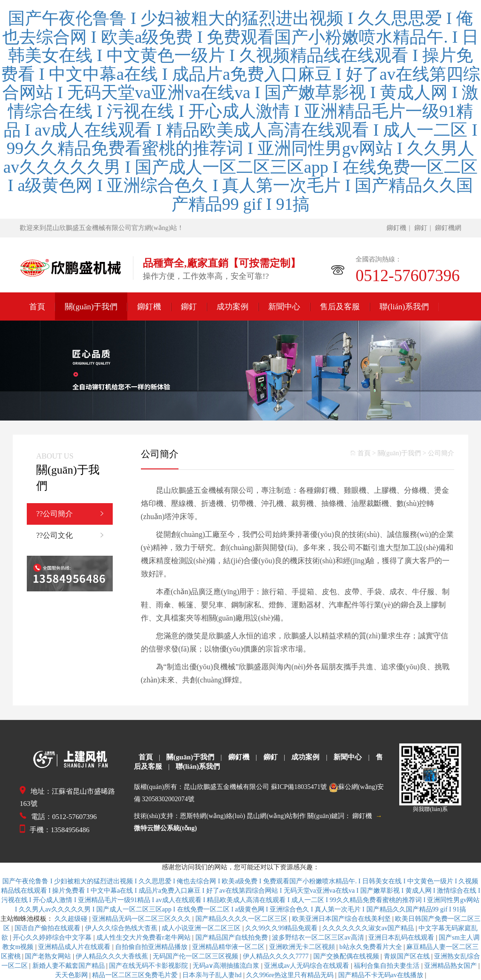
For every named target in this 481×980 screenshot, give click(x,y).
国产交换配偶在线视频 (347, 956)
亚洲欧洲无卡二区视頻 (303, 947)
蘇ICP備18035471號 (299, 787)
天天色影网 (72, 975)
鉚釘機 (396, 228)
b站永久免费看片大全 (372, 947)
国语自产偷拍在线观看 (48, 928)
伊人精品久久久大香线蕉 (113, 956)
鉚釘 (421, 228)
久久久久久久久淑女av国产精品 (369, 928)
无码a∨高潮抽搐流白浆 (227, 966)
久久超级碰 (72, 919)
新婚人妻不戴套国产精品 (70, 966)
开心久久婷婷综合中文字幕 (53, 938)
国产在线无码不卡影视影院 (149, 966)
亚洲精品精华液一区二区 (229, 947)
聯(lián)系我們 (404, 307)
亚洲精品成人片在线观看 (75, 947)
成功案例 (233, 307)
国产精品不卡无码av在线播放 (382, 975)
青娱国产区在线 (408, 956)
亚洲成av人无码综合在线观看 (307, 966)
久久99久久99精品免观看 (282, 928)
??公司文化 (74, 536)
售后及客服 (340, 307)
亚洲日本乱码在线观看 (402, 938)
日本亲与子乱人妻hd (213, 975)
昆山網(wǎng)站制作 (276, 816)
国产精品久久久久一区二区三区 (242, 919)
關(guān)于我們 (91, 307)
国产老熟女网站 (49, 956)
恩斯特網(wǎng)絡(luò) (213, 816)
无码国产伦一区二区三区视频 (196, 956)
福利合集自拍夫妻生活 (388, 966)
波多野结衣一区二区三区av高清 (319, 938)
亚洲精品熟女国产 (451, 966)
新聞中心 (284, 307)
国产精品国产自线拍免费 (233, 938)
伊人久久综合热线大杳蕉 (122, 928)
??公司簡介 (74, 514)
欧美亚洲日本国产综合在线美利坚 (342, 919)
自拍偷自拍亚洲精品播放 (152, 947)
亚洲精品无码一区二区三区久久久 (142, 919)
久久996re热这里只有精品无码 (291, 975)
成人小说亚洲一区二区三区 (202, 928)
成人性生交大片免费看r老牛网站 (144, 938)
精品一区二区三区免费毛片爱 (136, 975)
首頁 (37, 307)
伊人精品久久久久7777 (277, 956)
